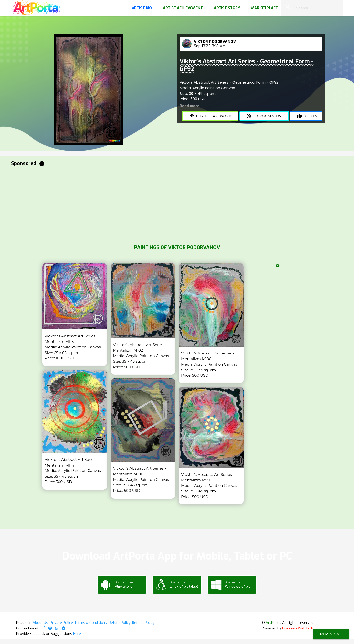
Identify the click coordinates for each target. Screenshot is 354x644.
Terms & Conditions (91, 623)
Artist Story (227, 8)
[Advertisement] (159, 204)
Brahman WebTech (298, 628)
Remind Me (331, 634)
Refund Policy (143, 623)
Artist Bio (142, 8)
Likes (307, 116)
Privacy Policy (61, 623)
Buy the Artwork (210, 116)
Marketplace (265, 8)
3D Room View (264, 116)
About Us (40, 623)
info (42, 164)
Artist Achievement (183, 8)
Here (77, 634)
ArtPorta (273, 623)
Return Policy (119, 623)
